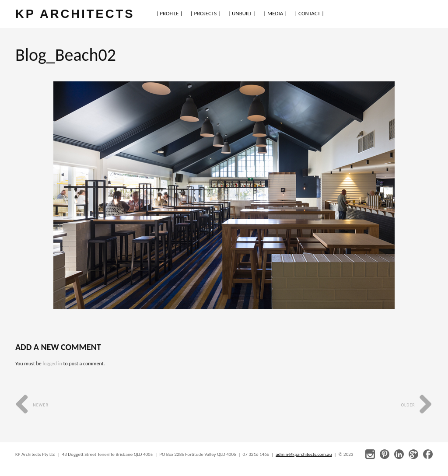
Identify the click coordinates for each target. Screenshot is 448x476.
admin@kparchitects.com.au (304, 454)
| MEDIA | (275, 13)
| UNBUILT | (242, 13)
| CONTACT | (309, 13)
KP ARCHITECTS (75, 14)
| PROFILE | (169, 13)
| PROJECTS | (206, 13)
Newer (32, 405)
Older (417, 405)
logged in (52, 364)
